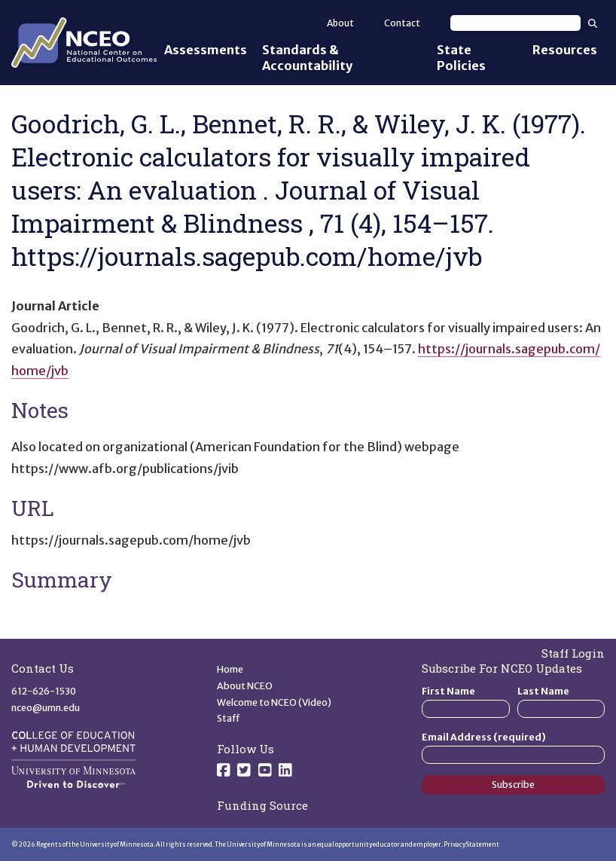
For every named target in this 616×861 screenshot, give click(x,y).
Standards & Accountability (307, 58)
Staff (229, 718)
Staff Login (573, 653)
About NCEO (245, 686)
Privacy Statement (471, 844)
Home (230, 669)
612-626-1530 (44, 691)
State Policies (461, 58)
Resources (565, 50)
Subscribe (513, 785)
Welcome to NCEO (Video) (274, 702)
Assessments (206, 50)
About (340, 23)
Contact (402, 23)
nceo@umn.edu (46, 708)
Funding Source (262, 805)
